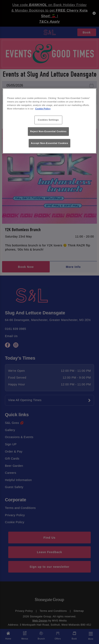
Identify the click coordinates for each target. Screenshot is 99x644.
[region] (49, 121)
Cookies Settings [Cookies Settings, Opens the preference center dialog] (48, 120)
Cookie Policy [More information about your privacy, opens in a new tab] (43, 109)
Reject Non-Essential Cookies (48, 131)
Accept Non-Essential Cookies (49, 143)
